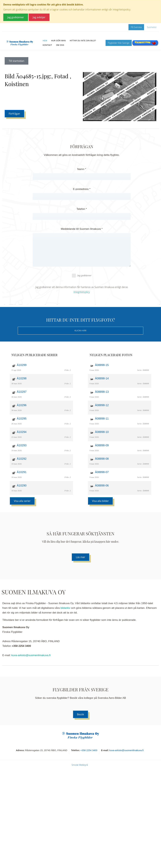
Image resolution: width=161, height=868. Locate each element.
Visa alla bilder (100, 501)
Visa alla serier (22, 501)
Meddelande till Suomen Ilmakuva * (82, 229)
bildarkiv (65, 608)
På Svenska (136, 27)
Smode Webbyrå (80, 765)
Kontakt (47, 45)
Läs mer (80, 557)
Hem (45, 41)
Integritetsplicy (82, 292)
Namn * (82, 169)
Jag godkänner (82, 276)
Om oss (60, 45)
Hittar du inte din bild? (83, 41)
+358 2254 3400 (89, 750)
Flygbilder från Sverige (119, 43)
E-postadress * (82, 189)
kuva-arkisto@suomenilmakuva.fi (31, 655)
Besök (81, 714)
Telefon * (82, 209)
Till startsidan (17, 61)
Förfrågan (14, 114)
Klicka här (80, 331)
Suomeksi (152, 27)
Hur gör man (58, 41)
